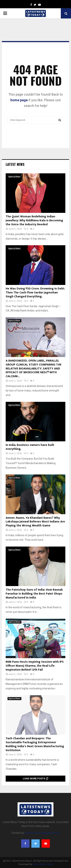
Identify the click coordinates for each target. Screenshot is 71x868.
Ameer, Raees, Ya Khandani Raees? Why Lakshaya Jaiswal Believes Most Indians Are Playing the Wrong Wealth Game (35, 522)
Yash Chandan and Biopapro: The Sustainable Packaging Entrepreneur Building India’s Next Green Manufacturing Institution (35, 744)
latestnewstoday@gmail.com (43, 833)
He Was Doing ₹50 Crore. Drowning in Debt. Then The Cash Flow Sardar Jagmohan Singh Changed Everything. (35, 293)
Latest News (15, 164)
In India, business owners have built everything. (30, 447)
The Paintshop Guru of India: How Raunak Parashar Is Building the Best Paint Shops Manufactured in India (34, 594)
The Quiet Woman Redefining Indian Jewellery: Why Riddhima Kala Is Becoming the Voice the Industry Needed (34, 220)
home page (19, 100)
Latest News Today (43, 864)
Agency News (14, 177)
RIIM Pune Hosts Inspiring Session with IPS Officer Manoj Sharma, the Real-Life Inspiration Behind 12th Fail (35, 666)
